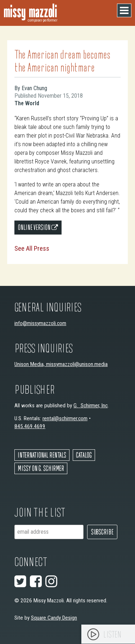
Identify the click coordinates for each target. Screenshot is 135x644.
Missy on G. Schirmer (41, 468)
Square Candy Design (54, 618)
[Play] (93, 634)
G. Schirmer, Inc (91, 406)
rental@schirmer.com (65, 418)
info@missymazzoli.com (40, 323)
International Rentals (42, 455)
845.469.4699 (30, 426)
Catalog (84, 455)
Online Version (38, 227)
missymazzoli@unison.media (77, 364)
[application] (108, 634)
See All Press (32, 248)
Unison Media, (30, 364)
